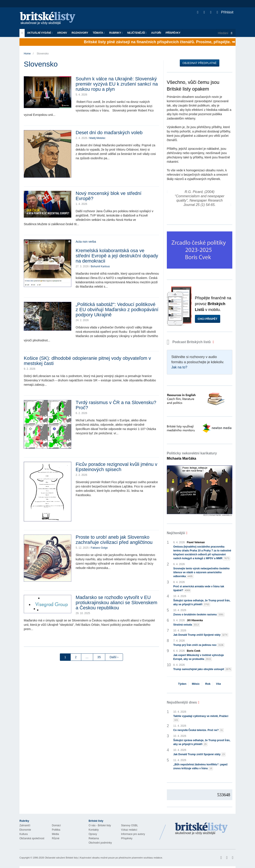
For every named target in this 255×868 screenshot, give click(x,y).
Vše (218, 684)
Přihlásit (225, 12)
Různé (56, 838)
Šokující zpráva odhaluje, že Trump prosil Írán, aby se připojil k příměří (202, 603)
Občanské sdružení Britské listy (61, 858)
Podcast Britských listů (189, 342)
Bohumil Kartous (100, 266)
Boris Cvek (194, 651)
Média (55, 834)
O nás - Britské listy (100, 825)
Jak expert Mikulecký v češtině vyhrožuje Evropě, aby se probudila (199, 657)
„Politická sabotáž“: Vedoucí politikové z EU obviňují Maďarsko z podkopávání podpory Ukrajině (117, 310)
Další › (114, 657)
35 (99, 657)
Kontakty (94, 830)
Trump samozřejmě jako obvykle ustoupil (203, 669)
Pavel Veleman (196, 542)
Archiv (62, 33)
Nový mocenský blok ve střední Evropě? (108, 196)
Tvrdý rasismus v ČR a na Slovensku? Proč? (116, 405)
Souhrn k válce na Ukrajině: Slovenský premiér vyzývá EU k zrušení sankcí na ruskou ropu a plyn (117, 84)
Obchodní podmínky (100, 843)
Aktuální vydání (40, 33)
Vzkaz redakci (129, 830)
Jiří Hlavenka (195, 620)
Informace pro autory (133, 834)
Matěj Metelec (97, 138)
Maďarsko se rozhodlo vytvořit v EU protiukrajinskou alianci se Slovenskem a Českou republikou (116, 603)
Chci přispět (208, 319)
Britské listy (50, 18)
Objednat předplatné (200, 63)
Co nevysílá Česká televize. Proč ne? (199, 730)
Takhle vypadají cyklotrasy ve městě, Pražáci (201, 718)
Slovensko (43, 54)
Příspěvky (173, 33)
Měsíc (196, 684)
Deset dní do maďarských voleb (109, 133)
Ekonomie (25, 830)
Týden (182, 684)
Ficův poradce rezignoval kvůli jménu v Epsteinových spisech (116, 467)
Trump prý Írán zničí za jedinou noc (199, 645)
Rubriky (116, 33)
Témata (99, 33)
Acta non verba (86, 242)
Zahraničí (25, 825)
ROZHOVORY (80, 33)
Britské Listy (201, 829)
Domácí (56, 825)
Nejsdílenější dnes (182, 702)
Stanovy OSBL (130, 825)
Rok (208, 684)
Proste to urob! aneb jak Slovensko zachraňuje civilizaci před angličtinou (114, 540)
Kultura (24, 834)
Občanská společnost (32, 838)
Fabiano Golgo (99, 548)
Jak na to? (179, 367)
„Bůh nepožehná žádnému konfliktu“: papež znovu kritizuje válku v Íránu (200, 767)
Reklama (94, 838)
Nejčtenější (137, 33)
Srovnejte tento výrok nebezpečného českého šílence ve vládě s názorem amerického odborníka (202, 573)
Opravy (93, 834)
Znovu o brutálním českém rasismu (199, 615)
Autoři (156, 33)
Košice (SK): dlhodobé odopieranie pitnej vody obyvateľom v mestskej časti (87, 361)
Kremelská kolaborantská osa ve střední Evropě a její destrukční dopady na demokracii (117, 256)
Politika (56, 830)
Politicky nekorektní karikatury (192, 456)
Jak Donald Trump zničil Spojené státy (201, 635)
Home (27, 54)
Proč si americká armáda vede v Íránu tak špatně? (199, 589)
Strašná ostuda (187, 625)
